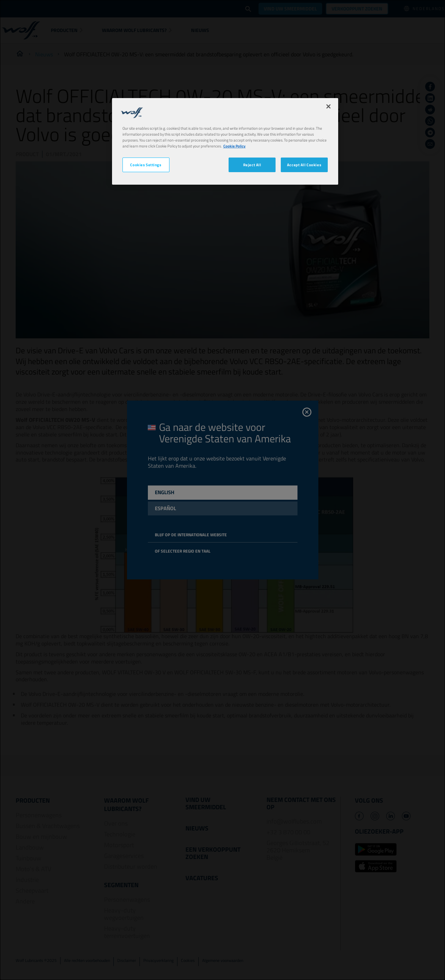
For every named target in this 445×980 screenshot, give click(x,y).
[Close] (328, 106)
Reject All (252, 165)
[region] (225, 141)
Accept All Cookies (304, 165)
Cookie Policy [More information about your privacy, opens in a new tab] (235, 146)
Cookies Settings (146, 165)
